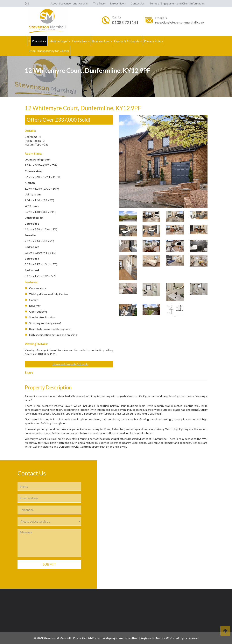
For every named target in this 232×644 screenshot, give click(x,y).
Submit (49, 564)
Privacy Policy (153, 41)
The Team (99, 3)
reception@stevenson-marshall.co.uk (180, 22)
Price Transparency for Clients (49, 51)
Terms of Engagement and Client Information (177, 3)
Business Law (102, 41)
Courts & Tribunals (128, 41)
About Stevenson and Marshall (69, 3)
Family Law (81, 41)
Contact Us (138, 3)
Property (39, 41)
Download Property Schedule (69, 364)
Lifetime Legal (59, 41)
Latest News (118, 3)
